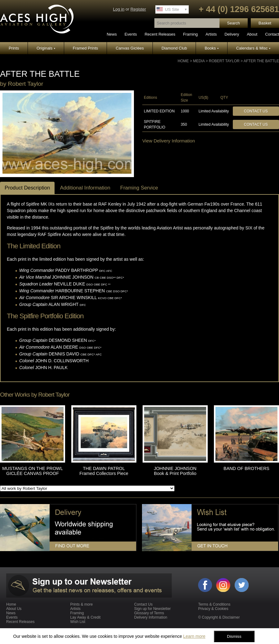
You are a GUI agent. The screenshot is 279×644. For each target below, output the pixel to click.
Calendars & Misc (253, 48)
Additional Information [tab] (85, 188)
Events (131, 34)
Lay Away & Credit (85, 617)
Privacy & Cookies (213, 609)
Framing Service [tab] (139, 188)
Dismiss (234, 636)
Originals (46, 48)
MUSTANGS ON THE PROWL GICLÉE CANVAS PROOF (32, 471)
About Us (14, 609)
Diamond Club (174, 48)
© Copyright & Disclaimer (219, 617)
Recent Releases (160, 34)
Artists (211, 34)
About (252, 34)
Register (138, 9)
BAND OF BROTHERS (246, 468)
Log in (119, 9)
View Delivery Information (169, 141)
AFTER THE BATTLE (261, 61)
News (112, 34)
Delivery (232, 34)
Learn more (194, 636)
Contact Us (256, 111)
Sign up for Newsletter (153, 609)
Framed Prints (86, 48)
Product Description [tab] (27, 188)
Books (212, 48)
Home (183, 61)
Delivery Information (151, 617)
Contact (272, 34)
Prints (14, 48)
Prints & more (81, 604)
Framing (190, 34)
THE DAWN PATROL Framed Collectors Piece (104, 471)
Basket (265, 23)
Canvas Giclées (130, 48)
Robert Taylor (224, 61)
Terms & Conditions (214, 604)
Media (199, 61)
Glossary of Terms (149, 613)
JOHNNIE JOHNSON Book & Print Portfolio (175, 471)
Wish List (78, 622)
